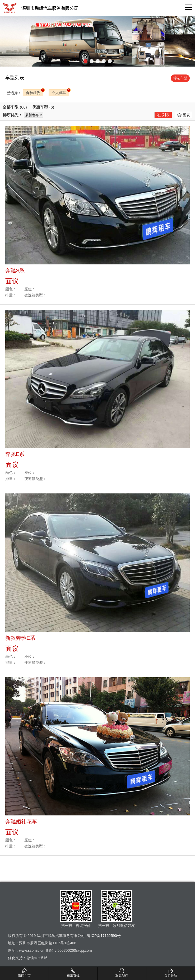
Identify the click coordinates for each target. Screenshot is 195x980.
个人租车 (59, 93)
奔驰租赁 (33, 93)
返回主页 (24, 973)
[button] (85, 61)
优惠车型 (43, 107)
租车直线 (73, 973)
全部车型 (15, 107)
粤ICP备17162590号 (104, 936)
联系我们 (122, 973)
